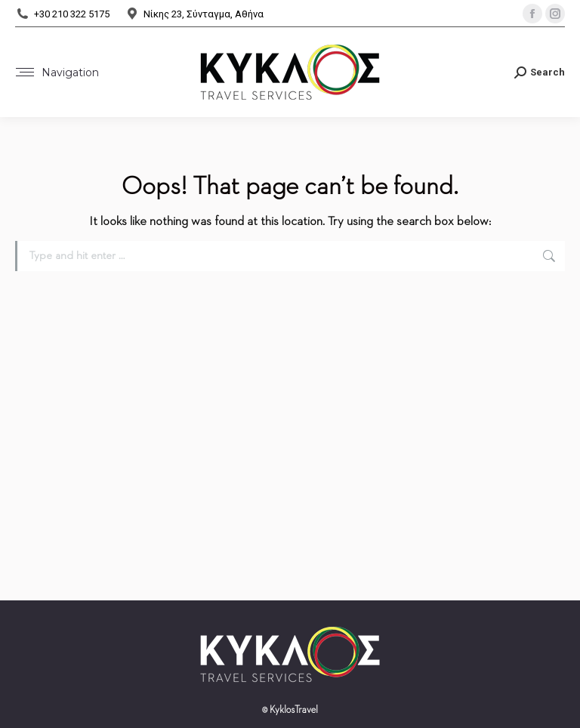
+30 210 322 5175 (62, 14)
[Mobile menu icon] (57, 72)
